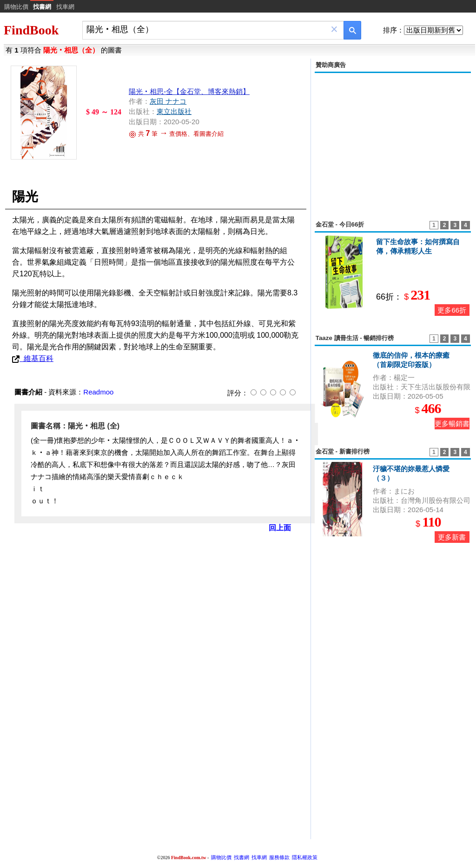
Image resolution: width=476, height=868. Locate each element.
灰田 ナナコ (168, 101)
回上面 (280, 528)
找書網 (241, 857)
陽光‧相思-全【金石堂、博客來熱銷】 (189, 91)
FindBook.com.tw (189, 858)
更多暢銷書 (452, 424)
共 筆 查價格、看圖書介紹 (176, 134)
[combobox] (207, 30)
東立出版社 (174, 111)
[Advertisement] (393, 141)
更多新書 (452, 537)
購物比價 (16, 7)
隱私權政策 (305, 857)
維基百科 (33, 358)
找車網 (65, 7)
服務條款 (279, 857)
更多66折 (452, 310)
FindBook (31, 30)
